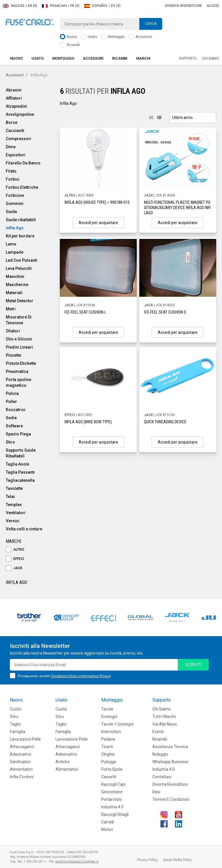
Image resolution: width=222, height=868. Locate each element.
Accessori (140, 37)
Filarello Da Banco (23, 163)
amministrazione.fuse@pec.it (77, 861)
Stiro (10, 442)
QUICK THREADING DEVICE (165, 422)
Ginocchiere (112, 792)
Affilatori (14, 98)
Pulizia (12, 393)
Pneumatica (17, 371)
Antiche (63, 762)
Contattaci (162, 777)
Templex (14, 505)
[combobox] (111, 24)
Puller (11, 402)
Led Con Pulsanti (22, 260)
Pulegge (109, 762)
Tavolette (14, 488)
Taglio (15, 724)
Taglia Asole (17, 464)
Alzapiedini (16, 106)
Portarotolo (112, 799)
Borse (12, 122)
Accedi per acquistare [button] (98, 223)
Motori (107, 829)
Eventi (158, 732)
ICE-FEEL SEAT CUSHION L (85, 312)
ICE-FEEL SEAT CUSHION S (165, 312)
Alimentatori (21, 769)
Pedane (108, 739)
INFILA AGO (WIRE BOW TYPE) (88, 422)
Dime (11, 147)
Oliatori (13, 331)
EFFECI (15, 559)
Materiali (14, 293)
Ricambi (70, 45)
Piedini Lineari (19, 347)
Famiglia (17, 732)
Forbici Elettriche (22, 187)
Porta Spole (112, 769)
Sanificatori (20, 762)
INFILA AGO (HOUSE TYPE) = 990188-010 (97, 202)
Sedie (11, 418)
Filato (11, 171)
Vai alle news (165, 724)
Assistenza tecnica (170, 747)
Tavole (107, 709)
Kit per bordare (20, 236)
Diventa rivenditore (184, 6)
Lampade (15, 252)
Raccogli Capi (113, 784)
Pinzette (13, 355)
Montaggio (113, 37)
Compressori (18, 139)
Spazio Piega (18, 434)
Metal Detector (20, 301)
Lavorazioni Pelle (25, 739)
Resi (156, 792)
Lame (11, 244)
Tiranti (107, 747)
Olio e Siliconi (19, 339)
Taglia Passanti (20, 472)
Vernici (13, 521)
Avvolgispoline (20, 114)
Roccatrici (16, 410)
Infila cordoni (22, 777)
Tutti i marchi (164, 717)
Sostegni (109, 717)
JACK (14, 568)
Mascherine (17, 285)
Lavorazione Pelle (72, 739)
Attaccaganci (22, 747)
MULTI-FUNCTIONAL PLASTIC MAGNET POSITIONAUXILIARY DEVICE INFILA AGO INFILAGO (177, 208)
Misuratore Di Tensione (19, 320)
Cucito (16, 709)
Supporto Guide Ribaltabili (21, 453)
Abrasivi (14, 90)
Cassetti (109, 777)
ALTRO (15, 550)
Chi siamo (211, 58)
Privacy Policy (147, 860)
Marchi (143, 58)
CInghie (108, 754)
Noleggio (160, 754)
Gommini (15, 204)
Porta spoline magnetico (18, 382)
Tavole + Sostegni (117, 724)
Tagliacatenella (20, 480)
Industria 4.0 (112, 807)
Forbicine (15, 195)
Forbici (13, 179)
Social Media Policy (177, 860)
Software (14, 426)
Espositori (16, 155)
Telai (10, 497)
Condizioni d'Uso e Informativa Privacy (81, 676)
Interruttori (111, 732)
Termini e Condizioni (171, 799)
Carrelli (108, 822)
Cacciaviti (15, 131)
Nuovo (68, 37)
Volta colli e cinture (24, 529)
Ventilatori (16, 513)
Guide (11, 212)
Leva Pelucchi (19, 268)
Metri (11, 309)
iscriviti (193, 665)
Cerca (151, 24)
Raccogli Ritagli (115, 814)
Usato (89, 37)
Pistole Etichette (21, 363)
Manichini (15, 276)
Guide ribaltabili (21, 220)
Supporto (188, 58)
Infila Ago (15, 228)
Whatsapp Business (170, 762)
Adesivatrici (21, 754)
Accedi (213, 6)
